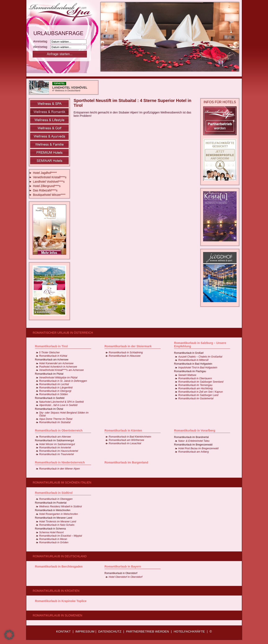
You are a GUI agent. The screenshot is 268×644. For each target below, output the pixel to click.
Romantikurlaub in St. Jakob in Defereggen (63, 381)
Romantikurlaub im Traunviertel (57, 454)
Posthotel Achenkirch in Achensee (58, 367)
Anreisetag (42, 41)
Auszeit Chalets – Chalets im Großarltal (200, 357)
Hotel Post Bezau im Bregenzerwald (198, 448)
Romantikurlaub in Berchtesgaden (59, 566)
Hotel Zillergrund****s (47, 186)
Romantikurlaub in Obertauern (195, 378)
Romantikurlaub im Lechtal (54, 384)
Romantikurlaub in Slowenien (57, 615)
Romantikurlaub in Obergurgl (55, 391)
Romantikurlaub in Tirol (51, 346)
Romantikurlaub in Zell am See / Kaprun (200, 392)
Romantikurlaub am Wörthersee (126, 440)
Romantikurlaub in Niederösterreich (60, 462)
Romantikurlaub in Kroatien (56, 591)
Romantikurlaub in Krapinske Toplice (61, 601)
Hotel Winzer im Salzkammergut (57, 444)
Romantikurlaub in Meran (53, 539)
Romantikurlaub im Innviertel (55, 448)
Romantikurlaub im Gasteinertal (196, 398)
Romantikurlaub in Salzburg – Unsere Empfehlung (200, 345)
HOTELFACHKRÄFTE (189, 631)
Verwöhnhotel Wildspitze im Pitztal (58, 378)
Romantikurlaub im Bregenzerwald (193, 445)
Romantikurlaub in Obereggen (56, 499)
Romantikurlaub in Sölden (53, 394)
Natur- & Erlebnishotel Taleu (194, 441)
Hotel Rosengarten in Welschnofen (59, 514)
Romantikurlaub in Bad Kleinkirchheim (130, 437)
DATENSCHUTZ (110, 631)
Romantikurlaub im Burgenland (126, 462)
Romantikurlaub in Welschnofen (53, 510)
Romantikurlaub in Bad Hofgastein (193, 364)
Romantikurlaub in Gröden (54, 542)
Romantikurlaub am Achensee (52, 360)
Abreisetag (42, 47)
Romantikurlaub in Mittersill (193, 360)
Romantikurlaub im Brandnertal (191, 437)
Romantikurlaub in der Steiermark (128, 346)
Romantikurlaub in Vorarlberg (195, 430)
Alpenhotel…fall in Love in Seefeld (58, 405)
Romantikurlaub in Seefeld (50, 398)
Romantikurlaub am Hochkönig (195, 388)
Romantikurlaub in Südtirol (54, 493)
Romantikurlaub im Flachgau (190, 371)
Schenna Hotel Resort (51, 532)
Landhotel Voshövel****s (49, 182)
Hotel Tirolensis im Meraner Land (58, 522)
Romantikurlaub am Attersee (55, 437)
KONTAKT (63, 631)
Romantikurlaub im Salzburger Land (198, 395)
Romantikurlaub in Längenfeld (56, 388)
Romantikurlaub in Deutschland (60, 556)
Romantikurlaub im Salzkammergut (55, 440)
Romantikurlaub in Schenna (50, 529)
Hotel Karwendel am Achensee (56, 363)
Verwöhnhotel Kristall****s (50, 177)
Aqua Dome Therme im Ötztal (56, 419)
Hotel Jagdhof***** (45, 173)
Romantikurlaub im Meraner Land (54, 518)
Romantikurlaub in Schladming (126, 353)
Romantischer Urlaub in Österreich (63, 333)
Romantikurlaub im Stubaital (55, 422)
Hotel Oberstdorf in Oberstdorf (126, 577)
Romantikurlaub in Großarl (189, 353)
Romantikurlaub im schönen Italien (62, 482)
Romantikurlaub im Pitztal (49, 374)
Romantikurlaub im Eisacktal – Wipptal (61, 536)
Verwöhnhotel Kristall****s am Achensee (61, 370)
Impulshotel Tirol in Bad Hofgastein (198, 368)
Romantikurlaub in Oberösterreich (59, 430)
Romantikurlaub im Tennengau (195, 385)
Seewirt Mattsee (187, 375)
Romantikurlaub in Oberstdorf (121, 573)
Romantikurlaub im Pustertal (51, 503)
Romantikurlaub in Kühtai (53, 356)
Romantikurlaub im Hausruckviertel (59, 451)
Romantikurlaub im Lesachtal (125, 443)
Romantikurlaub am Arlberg (193, 452)
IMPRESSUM (85, 631)
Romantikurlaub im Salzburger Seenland (201, 382)
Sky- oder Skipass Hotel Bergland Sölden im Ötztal (64, 414)
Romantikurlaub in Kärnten (123, 430)
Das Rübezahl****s (45, 190)
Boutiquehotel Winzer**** (49, 195)
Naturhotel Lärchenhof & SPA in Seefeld (61, 402)
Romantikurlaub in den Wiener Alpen (60, 469)
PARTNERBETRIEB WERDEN (148, 631)
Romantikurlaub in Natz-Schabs (57, 525)
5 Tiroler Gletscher (50, 353)
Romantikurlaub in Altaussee (125, 356)
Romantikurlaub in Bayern (123, 566)
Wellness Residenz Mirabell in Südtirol (61, 507)
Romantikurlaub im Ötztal (49, 409)
